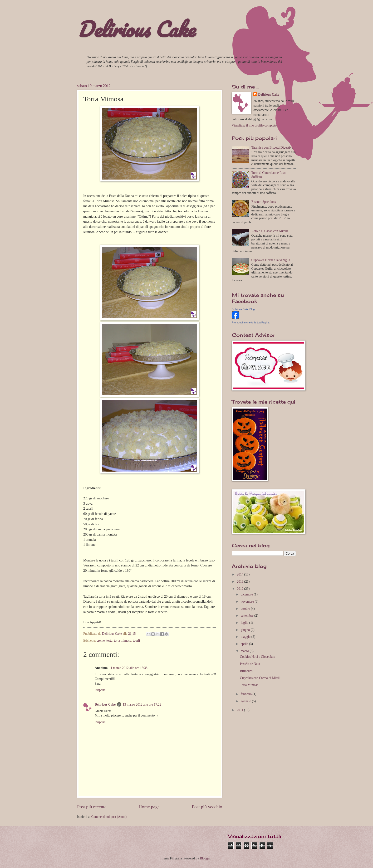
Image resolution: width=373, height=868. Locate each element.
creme (101, 641)
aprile (245, 644)
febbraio (247, 694)
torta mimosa (123, 641)
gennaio (246, 701)
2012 (240, 589)
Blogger (205, 858)
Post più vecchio (207, 807)
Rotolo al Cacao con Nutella (270, 231)
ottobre (246, 609)
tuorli (136, 641)
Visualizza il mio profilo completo (254, 125)
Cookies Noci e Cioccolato (257, 657)
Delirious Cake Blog (243, 309)
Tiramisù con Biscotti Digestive (272, 148)
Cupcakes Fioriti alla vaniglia (271, 260)
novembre (248, 602)
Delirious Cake (136, 29)
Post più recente (92, 807)
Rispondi (101, 690)
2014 (240, 574)
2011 (240, 710)
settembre (248, 616)
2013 (240, 582)
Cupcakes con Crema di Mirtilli (261, 678)
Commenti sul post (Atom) (109, 817)
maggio (246, 637)
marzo (245, 651)
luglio (245, 623)
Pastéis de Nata (250, 664)
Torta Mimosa (249, 685)
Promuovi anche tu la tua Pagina (251, 322)
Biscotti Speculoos (264, 202)
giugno (246, 630)
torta (109, 641)
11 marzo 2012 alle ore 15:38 (128, 668)
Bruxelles (246, 671)
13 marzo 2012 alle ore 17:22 (142, 705)
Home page (149, 807)
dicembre (247, 594)
